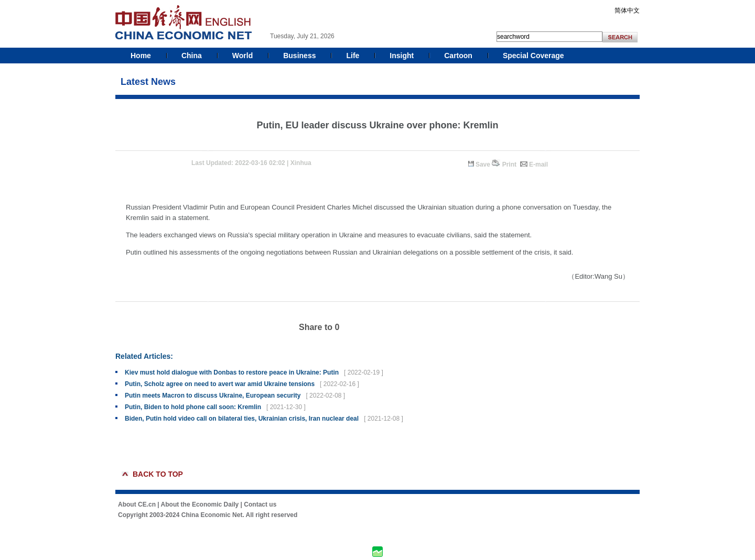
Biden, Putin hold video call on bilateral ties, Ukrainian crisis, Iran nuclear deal (242, 419)
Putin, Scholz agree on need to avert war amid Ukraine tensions (220, 384)
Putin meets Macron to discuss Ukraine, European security (213, 396)
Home (141, 56)
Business (299, 56)
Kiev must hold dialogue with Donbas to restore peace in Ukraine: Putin (232, 372)
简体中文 (627, 10)
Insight (402, 56)
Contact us (260, 504)
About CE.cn (137, 504)
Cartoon (458, 56)
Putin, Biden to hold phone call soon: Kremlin (193, 407)
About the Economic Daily (200, 504)
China (192, 56)
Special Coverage (533, 56)
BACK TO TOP (158, 474)
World (242, 56)
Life (353, 56)
